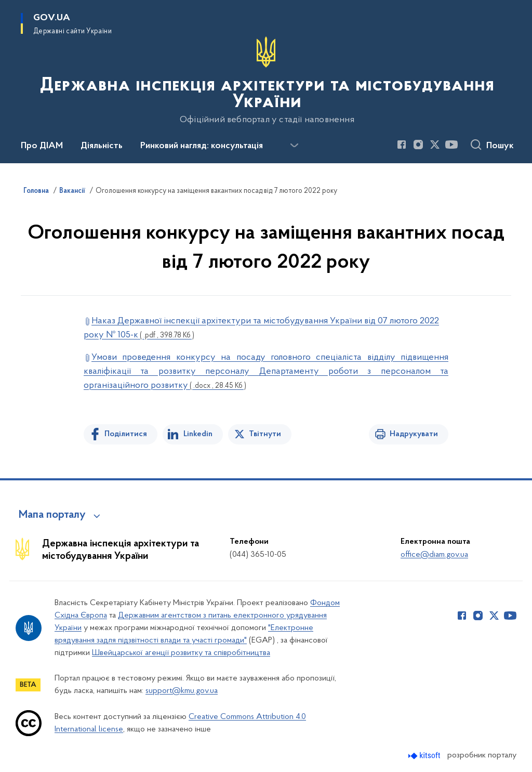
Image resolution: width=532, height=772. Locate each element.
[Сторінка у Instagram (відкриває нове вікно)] (418, 145)
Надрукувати (414, 434)
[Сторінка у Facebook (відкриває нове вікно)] (402, 145)
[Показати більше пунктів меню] (294, 146)
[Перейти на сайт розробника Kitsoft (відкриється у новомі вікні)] (425, 756)
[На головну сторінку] (266, 81)
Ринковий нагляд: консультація (202, 146)
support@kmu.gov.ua (182, 691)
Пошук (500, 146)
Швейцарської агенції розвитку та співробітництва (181, 653)
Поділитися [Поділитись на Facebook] (126, 434)
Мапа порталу (52, 515)
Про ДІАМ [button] (42, 146)
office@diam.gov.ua (434, 555)
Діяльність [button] (102, 146)
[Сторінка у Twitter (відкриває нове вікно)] (435, 145)
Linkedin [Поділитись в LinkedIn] (198, 434)
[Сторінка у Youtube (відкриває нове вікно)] (451, 145)
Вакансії (72, 191)
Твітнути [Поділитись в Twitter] (265, 434)
